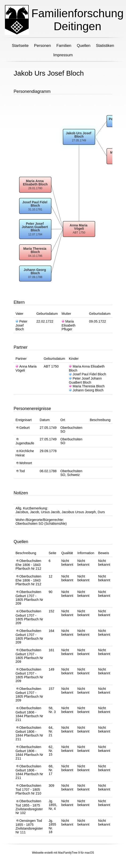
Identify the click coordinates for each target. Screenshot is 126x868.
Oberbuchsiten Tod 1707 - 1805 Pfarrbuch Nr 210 (28, 789)
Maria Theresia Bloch (87, 386)
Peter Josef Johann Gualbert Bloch (85, 380)
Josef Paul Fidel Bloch (87, 374)
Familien (64, 46)
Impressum (63, 55)
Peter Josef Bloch (21, 325)
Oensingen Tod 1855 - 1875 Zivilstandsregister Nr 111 (29, 826)
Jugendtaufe (25, 441)
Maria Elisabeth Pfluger (69, 325)
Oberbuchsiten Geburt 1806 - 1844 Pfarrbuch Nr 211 (29, 714)
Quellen (84, 46)
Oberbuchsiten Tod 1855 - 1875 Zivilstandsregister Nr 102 (29, 807)
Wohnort (24, 463)
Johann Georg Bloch (86, 390)
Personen (43, 46)
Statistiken (105, 46)
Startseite (20, 46)
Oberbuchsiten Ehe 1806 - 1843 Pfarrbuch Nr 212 (28, 565)
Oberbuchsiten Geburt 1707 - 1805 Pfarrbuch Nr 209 (29, 598)
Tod (20, 471)
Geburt (23, 428)
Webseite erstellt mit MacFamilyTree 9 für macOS (63, 853)
